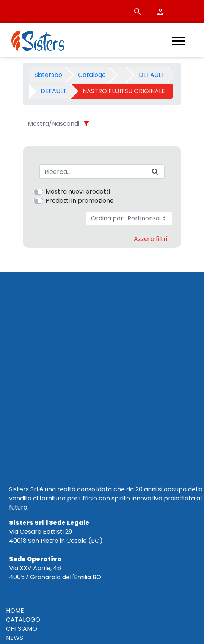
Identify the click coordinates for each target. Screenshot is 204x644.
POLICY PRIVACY (30, 485)
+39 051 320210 (36, 539)
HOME (15, 422)
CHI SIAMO (22, 440)
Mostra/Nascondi (53, 124)
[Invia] (155, 172)
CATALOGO (23, 431)
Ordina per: (129, 218)
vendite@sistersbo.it (52, 557)
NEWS (15, 449)
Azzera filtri (151, 239)
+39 (44, 548)
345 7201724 (70, 548)
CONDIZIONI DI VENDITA (41, 467)
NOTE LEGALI (25, 495)
